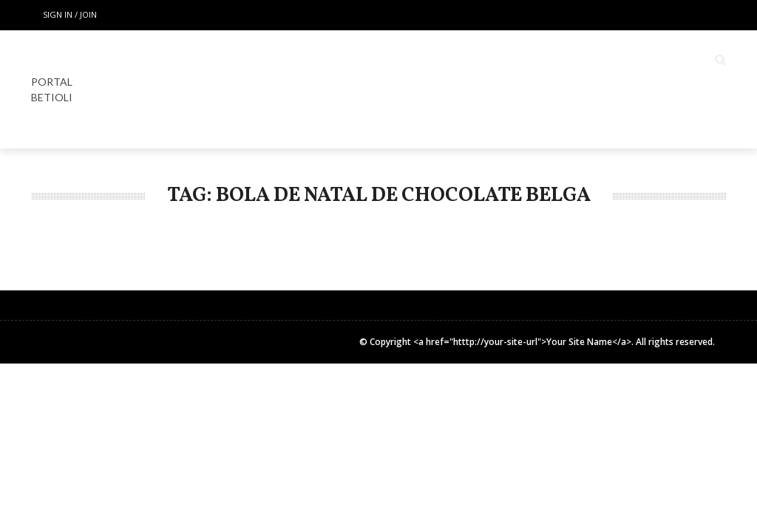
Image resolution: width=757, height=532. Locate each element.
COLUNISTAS (680, 60)
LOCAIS (339, 60)
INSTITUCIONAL (635, 119)
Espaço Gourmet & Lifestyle (542, 60)
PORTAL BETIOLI (52, 89)
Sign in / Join (70, 14)
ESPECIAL (410, 60)
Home (277, 60)
